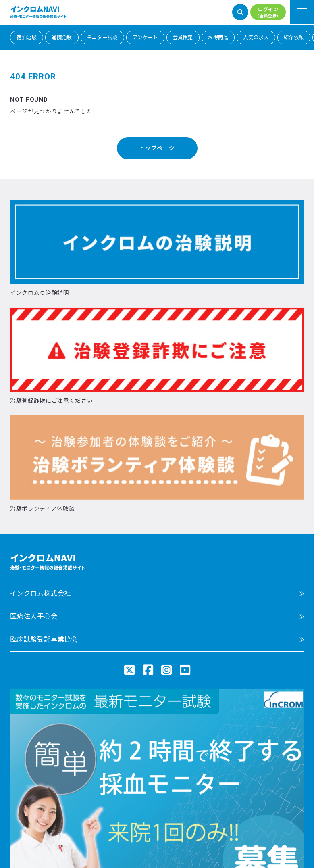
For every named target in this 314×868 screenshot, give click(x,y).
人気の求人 (256, 38)
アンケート (145, 38)
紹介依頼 (294, 38)
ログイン (268, 13)
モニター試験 (102, 38)
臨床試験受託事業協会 (44, 640)
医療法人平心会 (34, 617)
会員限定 (183, 38)
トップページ (157, 148)
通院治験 (62, 38)
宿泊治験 (27, 38)
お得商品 (218, 38)
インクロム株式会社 (41, 594)
